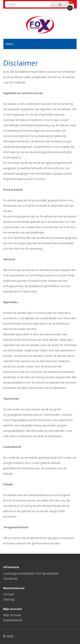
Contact (9, 594)
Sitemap (9, 599)
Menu (9, 44)
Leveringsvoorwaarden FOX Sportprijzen (31, 573)
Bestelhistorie (13, 620)
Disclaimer (10, 579)
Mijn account (12, 615)
